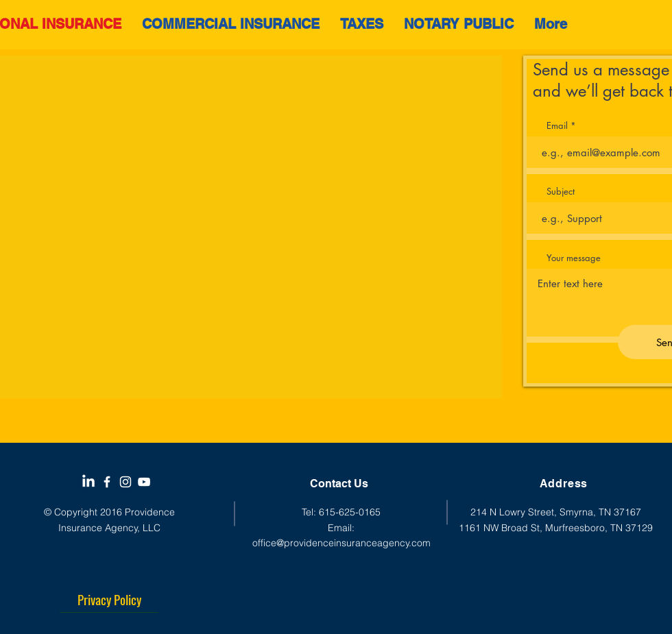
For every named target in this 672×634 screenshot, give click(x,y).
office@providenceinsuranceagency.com (341, 543)
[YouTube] (144, 482)
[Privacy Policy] (109, 599)
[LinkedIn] (88, 482)
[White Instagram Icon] (125, 482)
